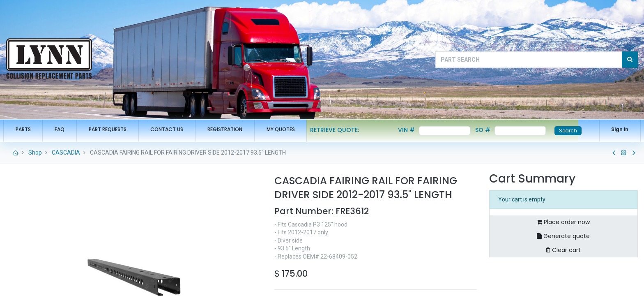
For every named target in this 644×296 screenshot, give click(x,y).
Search (571, 131)
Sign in (617, 129)
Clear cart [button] (563, 250)
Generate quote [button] (563, 236)
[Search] (630, 60)
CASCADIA (66, 153)
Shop (35, 153)
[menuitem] (26, 130)
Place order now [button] (563, 222)
